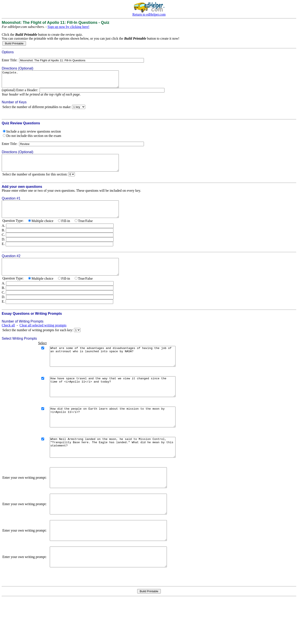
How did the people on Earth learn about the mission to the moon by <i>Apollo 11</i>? (120, 440)
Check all (8, 338)
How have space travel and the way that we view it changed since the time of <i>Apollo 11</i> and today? (120, 406)
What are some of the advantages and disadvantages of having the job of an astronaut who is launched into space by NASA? (120, 371)
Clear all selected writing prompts (43, 338)
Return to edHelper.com (149, 14)
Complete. (67, 81)
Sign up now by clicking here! (68, 27)
